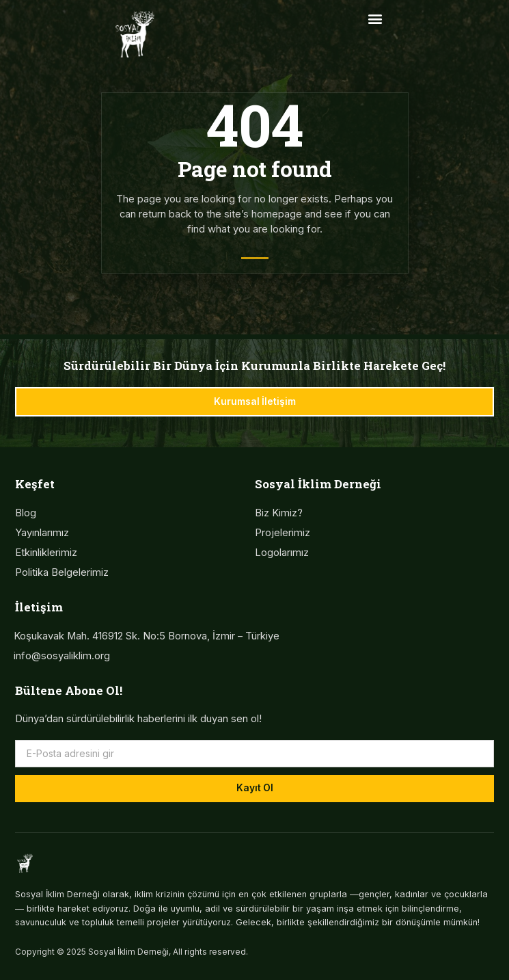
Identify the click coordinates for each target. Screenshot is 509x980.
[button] (375, 18)
